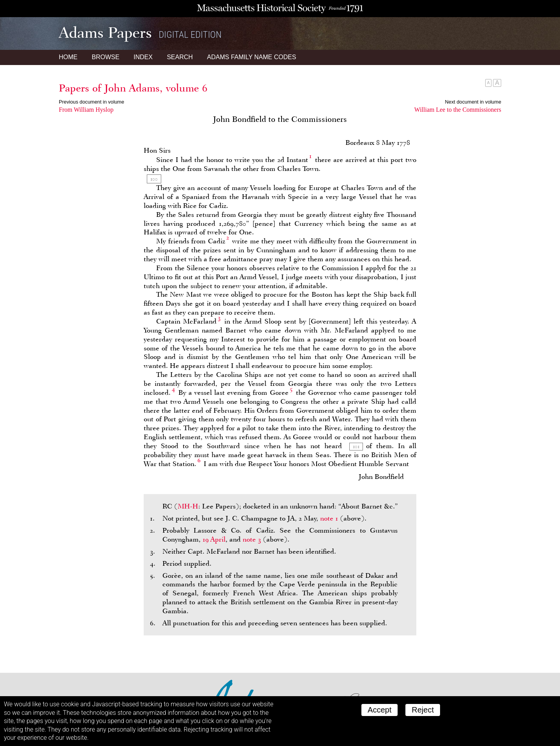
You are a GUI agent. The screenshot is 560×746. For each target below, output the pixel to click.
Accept (379, 710)
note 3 (252, 539)
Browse (105, 57)
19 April (214, 539)
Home (68, 57)
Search (180, 57)
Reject (423, 710)
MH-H (188, 506)
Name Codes (252, 57)
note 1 (329, 518)
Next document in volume (473, 102)
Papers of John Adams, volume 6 (133, 88)
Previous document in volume (92, 102)
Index (143, 57)
